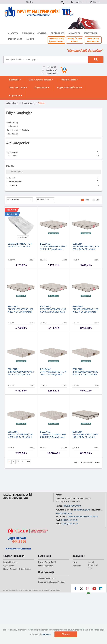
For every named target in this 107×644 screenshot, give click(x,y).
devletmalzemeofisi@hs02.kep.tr (83, 517)
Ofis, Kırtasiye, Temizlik (41, 80)
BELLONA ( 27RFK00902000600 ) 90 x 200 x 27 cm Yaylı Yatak (53, 372)
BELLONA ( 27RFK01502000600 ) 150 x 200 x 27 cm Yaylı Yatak (20, 435)
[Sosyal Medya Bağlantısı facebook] (75, 589)
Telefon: (60, 506)
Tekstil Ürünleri (28, 103)
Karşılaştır (50, 70)
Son (28, 462)
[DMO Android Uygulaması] (88, 594)
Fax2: (58, 524)
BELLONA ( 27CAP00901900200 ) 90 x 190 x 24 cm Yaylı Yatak (53, 247)
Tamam (66, 634)
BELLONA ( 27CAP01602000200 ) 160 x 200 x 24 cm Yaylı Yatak (85, 309)
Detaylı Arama (50, 74)
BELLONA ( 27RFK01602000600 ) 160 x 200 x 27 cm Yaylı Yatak (53, 435)
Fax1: (58, 520)
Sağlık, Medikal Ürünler (69, 88)
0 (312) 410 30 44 (70, 520)
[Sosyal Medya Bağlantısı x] (82, 589)
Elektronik (15, 80)
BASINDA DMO (15, 39)
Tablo (85, 200)
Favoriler (50, 67)
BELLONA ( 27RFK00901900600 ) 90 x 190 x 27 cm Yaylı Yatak (21, 372)
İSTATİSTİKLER (91, 33)
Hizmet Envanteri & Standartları (17, 569)
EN (32, 2)
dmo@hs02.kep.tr (64, 513)
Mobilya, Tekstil (70, 80)
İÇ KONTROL (74, 33)
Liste (96, 200)
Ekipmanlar (16, 96)
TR (27, 2)
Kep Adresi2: (62, 517)
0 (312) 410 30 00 (72, 506)
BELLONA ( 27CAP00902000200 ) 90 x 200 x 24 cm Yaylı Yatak (86, 247)
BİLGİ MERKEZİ (58, 33)
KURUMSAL (28, 33)
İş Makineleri (42, 88)
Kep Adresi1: (97, 510)
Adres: (59, 495)
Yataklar (41, 103)
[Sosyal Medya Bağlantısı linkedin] (101, 589)
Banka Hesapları (10, 562)
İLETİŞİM (30, 39)
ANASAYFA (13, 33)
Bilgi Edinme (9, 566)
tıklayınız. (47, 634)
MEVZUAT (42, 33)
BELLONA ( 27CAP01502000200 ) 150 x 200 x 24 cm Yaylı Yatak (53, 309)
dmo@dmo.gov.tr (82, 510)
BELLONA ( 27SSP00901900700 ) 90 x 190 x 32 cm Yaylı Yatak (86, 435)
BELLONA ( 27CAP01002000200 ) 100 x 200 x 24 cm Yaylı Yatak (21, 309)
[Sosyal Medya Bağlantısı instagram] (88, 589)
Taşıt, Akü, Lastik (18, 88)
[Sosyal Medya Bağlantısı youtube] (94, 589)
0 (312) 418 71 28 (70, 524)
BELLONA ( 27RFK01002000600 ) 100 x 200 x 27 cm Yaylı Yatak (85, 372)
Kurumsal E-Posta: (65, 510)
